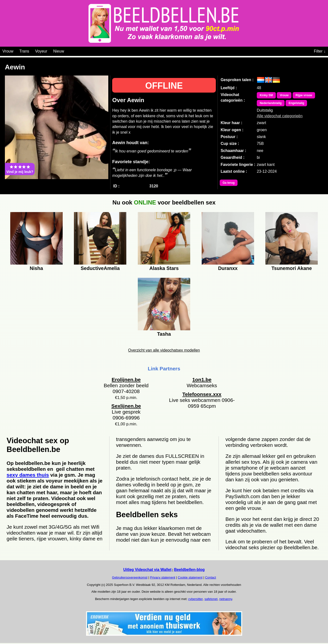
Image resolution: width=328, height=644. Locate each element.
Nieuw (59, 51)
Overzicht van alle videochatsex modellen (164, 350)
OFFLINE (164, 86)
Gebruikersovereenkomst (130, 577)
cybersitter (195, 599)
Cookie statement (190, 577)
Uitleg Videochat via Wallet (148, 570)
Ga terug (229, 183)
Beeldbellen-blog (189, 570)
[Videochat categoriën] (68, 50)
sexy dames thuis (28, 475)
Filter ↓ (320, 51)
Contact (211, 577)
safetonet (211, 599)
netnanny (226, 599)
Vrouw (8, 51)
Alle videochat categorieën (280, 116)
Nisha (36, 268)
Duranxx (228, 268)
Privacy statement (163, 577)
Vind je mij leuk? (20, 169)
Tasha (164, 334)
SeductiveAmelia (100, 268)
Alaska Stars (164, 268)
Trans (24, 51)
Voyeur (41, 51)
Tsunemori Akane (292, 268)
